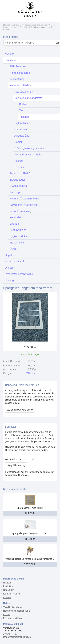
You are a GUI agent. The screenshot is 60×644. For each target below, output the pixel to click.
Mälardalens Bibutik (12, 25)
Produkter (26, 25)
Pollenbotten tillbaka (13, 618)
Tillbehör (23, 27)
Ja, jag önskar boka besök (20, 410)
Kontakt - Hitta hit (12, 594)
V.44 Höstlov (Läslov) (14, 607)
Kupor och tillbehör (40, 25)
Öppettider (8, 590)
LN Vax (7, 614)
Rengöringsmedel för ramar (17, 611)
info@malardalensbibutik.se (17, 637)
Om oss (7, 597)
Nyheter (7, 583)
